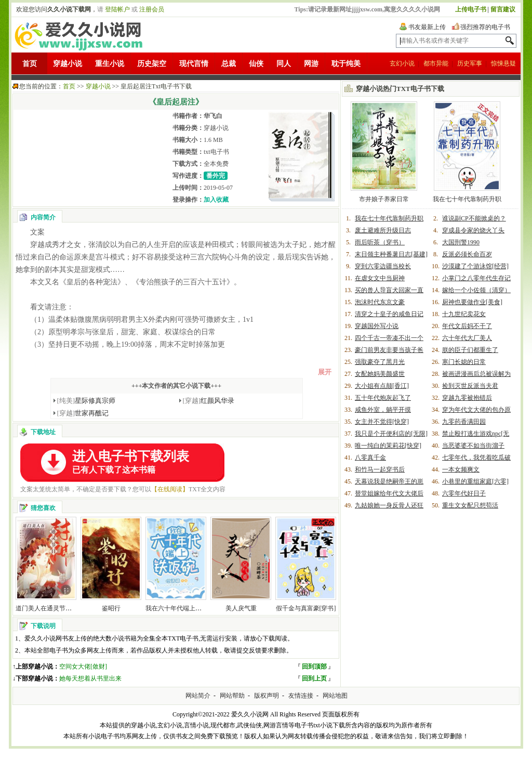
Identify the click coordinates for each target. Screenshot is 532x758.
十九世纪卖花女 (464, 314)
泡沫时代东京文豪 (380, 302)
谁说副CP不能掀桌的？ (474, 218)
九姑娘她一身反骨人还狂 (389, 505)
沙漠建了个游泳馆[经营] (475, 266)
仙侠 (256, 64)
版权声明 (267, 696)
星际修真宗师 (87, 401)
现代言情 (194, 64)
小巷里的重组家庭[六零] (475, 481)
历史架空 (152, 64)
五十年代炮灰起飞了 (383, 398)
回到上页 (314, 678)
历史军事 (470, 63)
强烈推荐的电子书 (485, 27)
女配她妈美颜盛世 (380, 374)
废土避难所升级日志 (383, 230)
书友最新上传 (427, 27)
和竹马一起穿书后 (380, 469)
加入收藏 (216, 200)
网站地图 (335, 696)
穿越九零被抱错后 (467, 398)
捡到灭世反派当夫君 (470, 386)
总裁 (229, 64)
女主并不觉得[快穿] (382, 422)
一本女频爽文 (461, 469)
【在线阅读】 (170, 489)
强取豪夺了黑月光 (380, 362)
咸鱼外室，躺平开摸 (383, 410)
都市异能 (436, 63)
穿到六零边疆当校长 (383, 266)
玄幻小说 (402, 63)
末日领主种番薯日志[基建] (391, 254)
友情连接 (301, 696)
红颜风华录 (209, 401)
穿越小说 (68, 64)
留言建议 (503, 9)
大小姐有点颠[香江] (382, 386)
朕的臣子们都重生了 (470, 350)
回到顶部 (314, 666)
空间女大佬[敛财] (83, 666)
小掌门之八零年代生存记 (476, 278)
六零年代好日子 (464, 493)
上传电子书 (471, 9)
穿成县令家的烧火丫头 (473, 230)
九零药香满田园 (464, 422)
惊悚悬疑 (503, 63)
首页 (30, 64)
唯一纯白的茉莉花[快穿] (388, 446)
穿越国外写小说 (377, 326)
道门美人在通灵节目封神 (50, 608)
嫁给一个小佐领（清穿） (476, 290)
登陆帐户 (117, 9)
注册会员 (152, 9)
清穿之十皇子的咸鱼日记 (389, 314)
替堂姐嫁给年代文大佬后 (389, 493)
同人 (284, 64)
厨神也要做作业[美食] (472, 302)
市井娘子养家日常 (384, 199)
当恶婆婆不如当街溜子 (473, 446)
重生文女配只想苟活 (470, 505)
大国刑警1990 (461, 242)
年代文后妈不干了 (467, 326)
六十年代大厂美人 (467, 338)
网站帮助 (232, 696)
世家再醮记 (83, 413)
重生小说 (110, 64)
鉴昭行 (111, 608)
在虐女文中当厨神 (380, 278)
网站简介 (198, 696)
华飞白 (213, 116)
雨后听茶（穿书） (380, 242)
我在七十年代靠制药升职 (467, 199)
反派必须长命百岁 (467, 254)
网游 (311, 64)
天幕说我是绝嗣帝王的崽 (389, 481)
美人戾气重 (241, 608)
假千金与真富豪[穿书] (306, 608)
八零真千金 (370, 458)
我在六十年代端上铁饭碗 (180, 608)
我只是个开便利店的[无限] (391, 434)
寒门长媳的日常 (464, 362)
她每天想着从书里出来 (90, 678)
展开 (325, 372)
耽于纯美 (346, 64)
